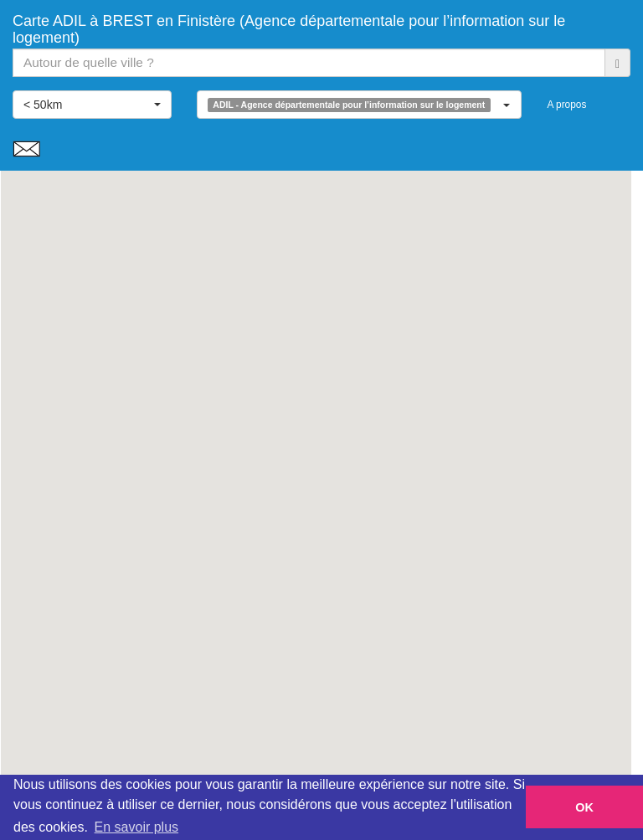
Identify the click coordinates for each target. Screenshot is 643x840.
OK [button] (584, 807)
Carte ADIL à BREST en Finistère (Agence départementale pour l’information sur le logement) (289, 27)
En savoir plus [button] (137, 827)
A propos (566, 105)
